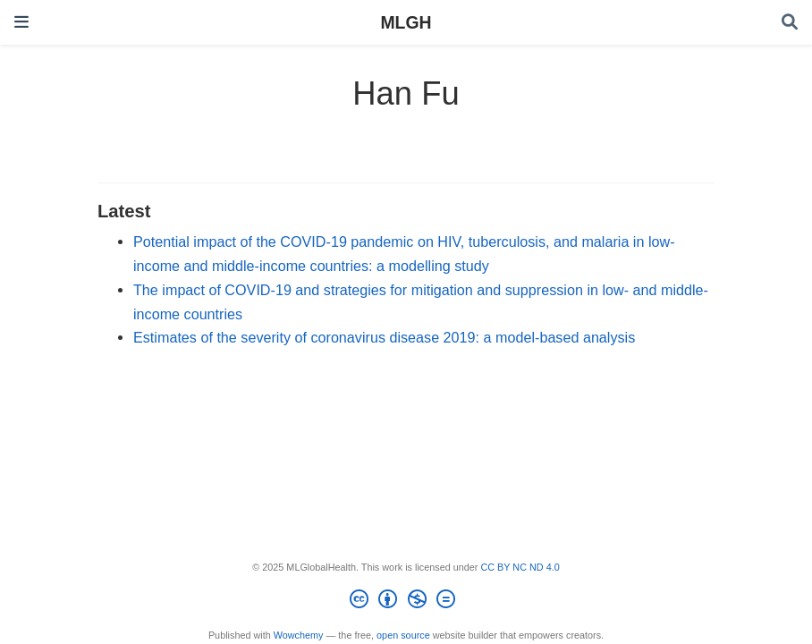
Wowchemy (299, 635)
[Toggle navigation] (21, 22)
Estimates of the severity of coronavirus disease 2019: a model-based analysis (384, 337)
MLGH (406, 22)
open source (403, 635)
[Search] (790, 23)
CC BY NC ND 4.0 (520, 567)
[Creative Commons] (406, 602)
